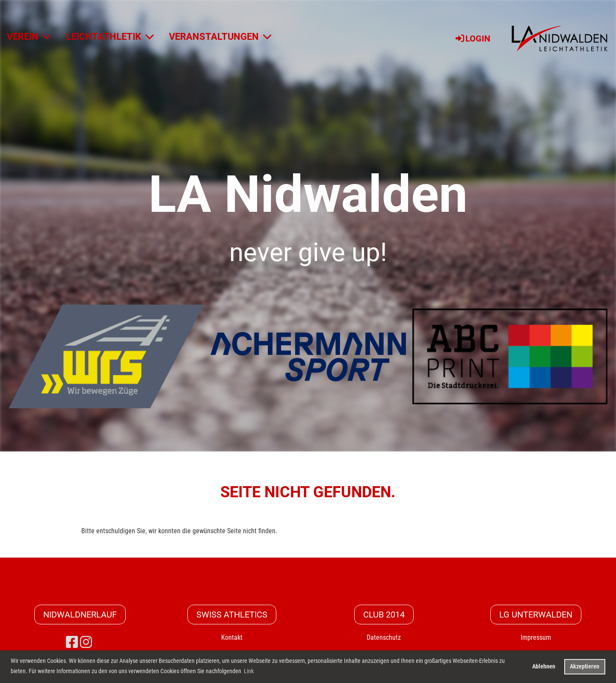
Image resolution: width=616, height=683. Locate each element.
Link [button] (249, 671)
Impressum (536, 637)
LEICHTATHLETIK (110, 37)
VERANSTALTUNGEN (220, 37)
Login (472, 39)
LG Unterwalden (536, 615)
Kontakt (232, 637)
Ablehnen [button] (544, 667)
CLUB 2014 (384, 615)
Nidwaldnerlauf (80, 615)
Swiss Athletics (232, 615)
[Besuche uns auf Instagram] (86, 642)
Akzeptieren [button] (585, 667)
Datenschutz (384, 637)
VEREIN (29, 37)
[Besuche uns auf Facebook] (72, 642)
